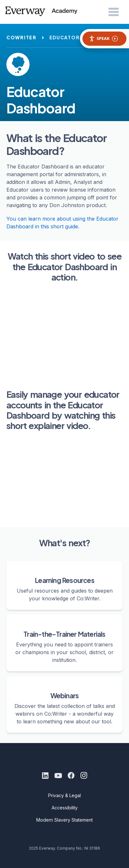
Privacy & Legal (64, 795)
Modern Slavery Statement (64, 820)
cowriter (21, 37)
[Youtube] (58, 776)
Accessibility (65, 808)
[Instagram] (84, 776)
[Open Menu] (114, 12)
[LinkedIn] (45, 776)
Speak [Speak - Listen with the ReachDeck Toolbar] (103, 38)
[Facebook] (71, 776)
